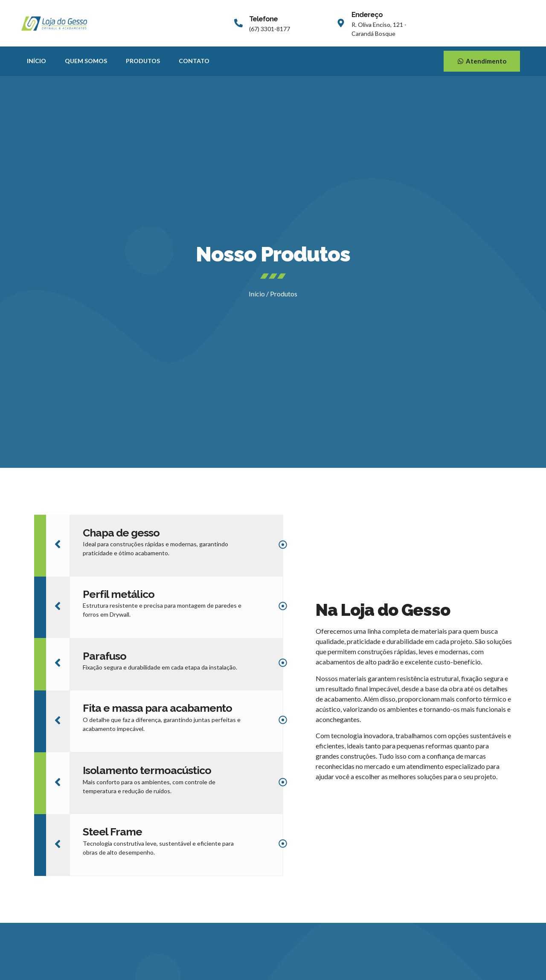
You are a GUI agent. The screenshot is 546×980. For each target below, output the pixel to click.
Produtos (143, 61)
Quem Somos (86, 61)
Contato (194, 61)
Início (36, 61)
